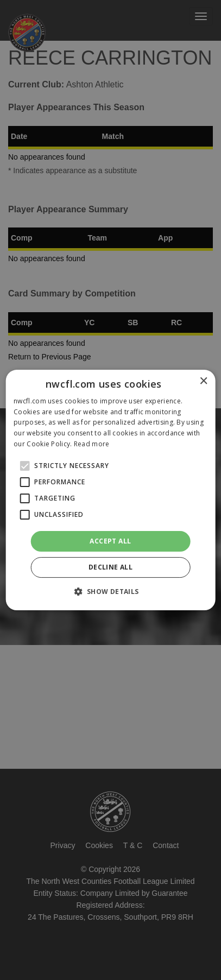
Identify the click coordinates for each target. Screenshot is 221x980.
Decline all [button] (110, 567)
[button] (110, 591)
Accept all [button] (110, 541)
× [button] (203, 381)
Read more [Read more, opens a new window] (92, 444)
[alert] (110, 490)
